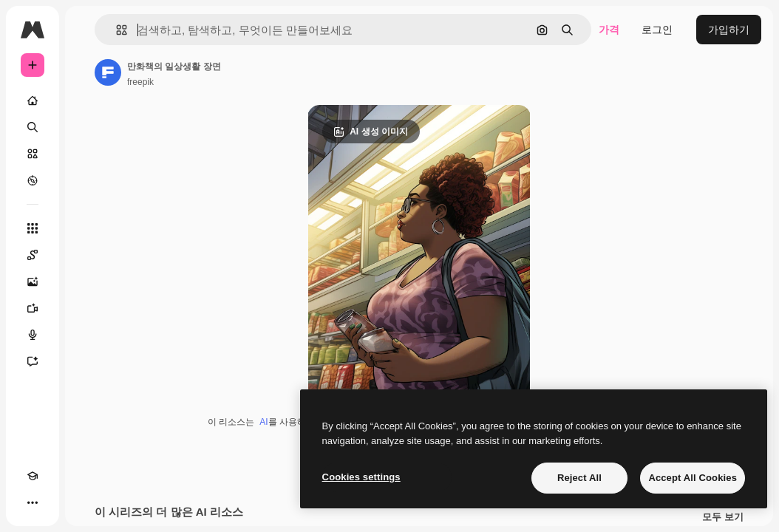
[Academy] (33, 476)
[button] (116, 30)
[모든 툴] (33, 228)
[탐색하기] (33, 180)
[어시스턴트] (33, 361)
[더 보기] (33, 502)
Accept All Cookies (693, 478)
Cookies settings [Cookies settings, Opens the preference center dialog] (361, 477)
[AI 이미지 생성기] (33, 282)
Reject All (579, 478)
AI (263, 422)
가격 (609, 30)
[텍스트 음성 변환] (33, 335)
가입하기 (729, 30)
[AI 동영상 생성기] (33, 308)
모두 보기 (723, 517)
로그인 (657, 30)
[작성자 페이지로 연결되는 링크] (108, 72)
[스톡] (33, 154)
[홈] (33, 100)
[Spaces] (33, 255)
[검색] (33, 127)
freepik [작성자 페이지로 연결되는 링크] (140, 82)
